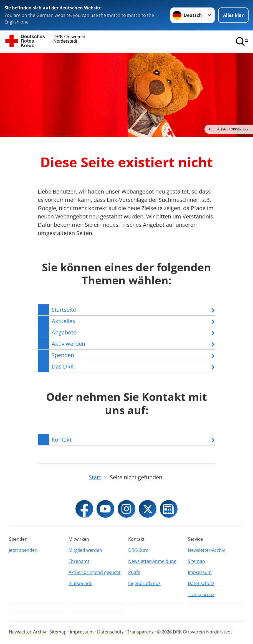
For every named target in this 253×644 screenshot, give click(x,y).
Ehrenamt (79, 561)
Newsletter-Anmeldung (152, 561)
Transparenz (201, 594)
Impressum (200, 572)
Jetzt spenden (23, 550)
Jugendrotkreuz (144, 583)
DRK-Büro (138, 550)
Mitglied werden (85, 550)
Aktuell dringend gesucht (95, 572)
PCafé (134, 572)
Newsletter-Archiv (206, 550)
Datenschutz (201, 583)
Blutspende (80, 583)
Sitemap (196, 561)
